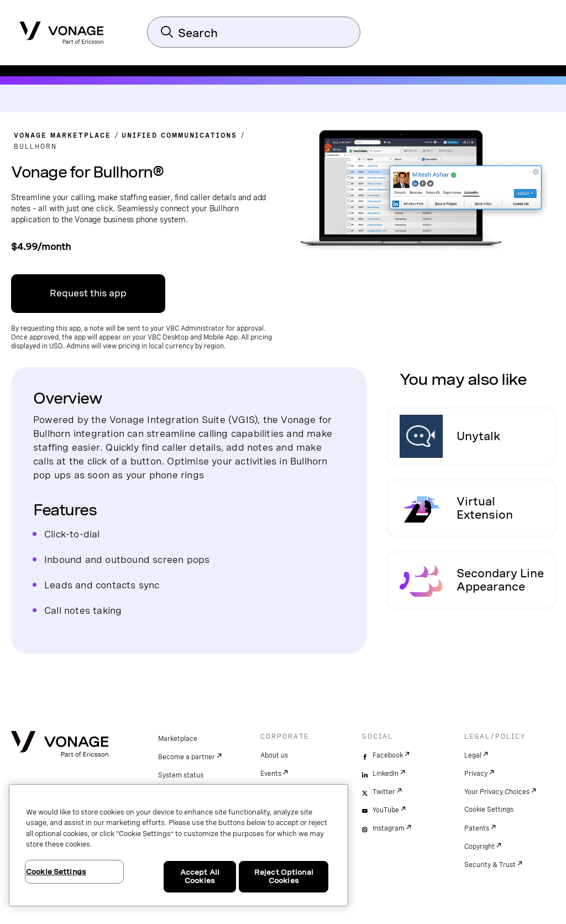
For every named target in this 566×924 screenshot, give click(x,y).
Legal (473, 755)
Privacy (476, 774)
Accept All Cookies (200, 877)
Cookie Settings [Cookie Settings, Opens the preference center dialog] (56, 872)
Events (271, 774)
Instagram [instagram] (389, 828)
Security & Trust (490, 865)
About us (274, 755)
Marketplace (178, 739)
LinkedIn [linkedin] (386, 774)
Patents (477, 828)
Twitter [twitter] (384, 792)
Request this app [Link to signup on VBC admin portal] (88, 293)
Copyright (479, 847)
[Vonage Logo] (62, 29)
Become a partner (187, 757)
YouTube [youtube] (386, 810)
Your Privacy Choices (497, 792)
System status (181, 775)
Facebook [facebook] (388, 755)
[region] (179, 845)
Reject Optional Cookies (284, 877)
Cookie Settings (489, 810)
